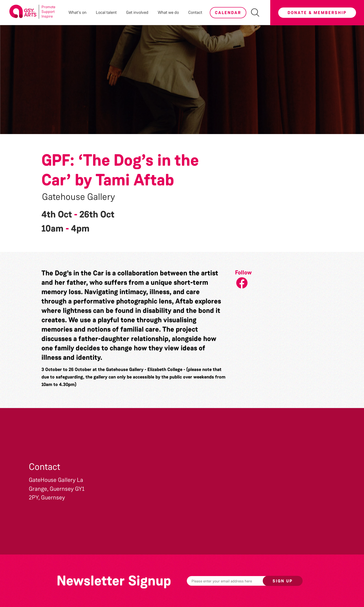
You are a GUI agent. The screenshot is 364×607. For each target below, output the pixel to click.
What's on (77, 12)
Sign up (283, 581)
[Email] (232, 581)
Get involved (137, 12)
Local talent (106, 12)
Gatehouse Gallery (79, 197)
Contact (195, 12)
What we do (168, 12)
